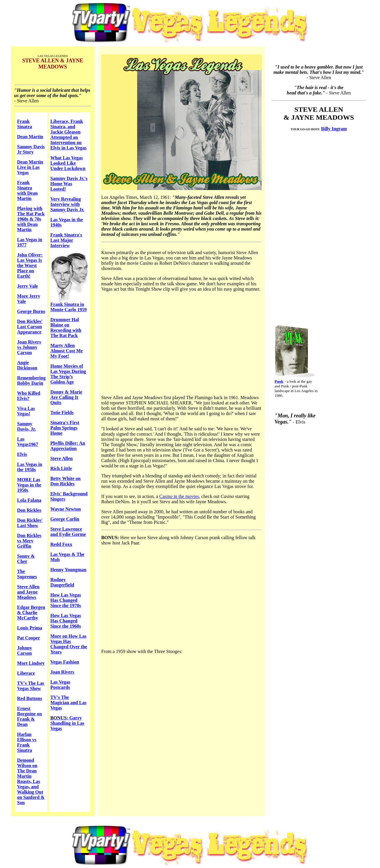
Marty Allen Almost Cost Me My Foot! (67, 351)
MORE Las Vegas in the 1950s (29, 485)
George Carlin (65, 519)
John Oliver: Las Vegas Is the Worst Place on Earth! (30, 265)
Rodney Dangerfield (62, 582)
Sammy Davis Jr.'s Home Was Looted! (69, 184)
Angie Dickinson (27, 365)
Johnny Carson (25, 650)
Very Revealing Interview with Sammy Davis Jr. (67, 204)
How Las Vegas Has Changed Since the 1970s (66, 600)
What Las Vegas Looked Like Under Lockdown (68, 163)
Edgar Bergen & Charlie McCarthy (31, 613)
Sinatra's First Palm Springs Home (65, 428)
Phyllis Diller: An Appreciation (68, 446)
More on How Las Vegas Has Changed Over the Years (69, 644)
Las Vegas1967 (28, 442)
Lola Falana (29, 500)
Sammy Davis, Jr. (26, 426)
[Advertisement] (316, 224)
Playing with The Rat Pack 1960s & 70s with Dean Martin (31, 219)
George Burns (31, 311)
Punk (279, 381)
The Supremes (27, 574)
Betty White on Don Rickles (65, 481)
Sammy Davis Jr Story (31, 149)
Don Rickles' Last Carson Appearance (30, 327)
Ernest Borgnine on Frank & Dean (29, 716)
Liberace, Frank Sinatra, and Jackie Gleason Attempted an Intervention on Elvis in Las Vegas (68, 135)
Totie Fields (62, 413)
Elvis (22, 454)
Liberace (26, 673)
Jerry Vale (28, 286)
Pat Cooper (29, 638)
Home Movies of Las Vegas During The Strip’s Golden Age (68, 374)
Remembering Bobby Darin (31, 380)
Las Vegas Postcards (60, 685)
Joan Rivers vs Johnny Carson (29, 347)
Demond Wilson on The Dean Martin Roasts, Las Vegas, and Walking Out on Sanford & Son (31, 781)
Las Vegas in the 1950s (30, 467)
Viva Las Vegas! (26, 411)
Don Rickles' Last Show (30, 523)
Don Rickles (29, 510)
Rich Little (61, 468)
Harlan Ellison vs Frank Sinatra (27, 742)
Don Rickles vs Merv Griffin (29, 541)
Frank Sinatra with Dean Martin (27, 190)
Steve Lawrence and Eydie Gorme (68, 532)
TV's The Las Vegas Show (31, 686)
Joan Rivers (62, 672)
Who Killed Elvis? (29, 396)
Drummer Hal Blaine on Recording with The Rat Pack (66, 328)
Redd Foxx (61, 544)
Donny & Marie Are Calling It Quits (66, 397)
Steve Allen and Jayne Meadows (28, 592)
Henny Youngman (68, 570)
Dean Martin (30, 137)
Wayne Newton (66, 509)
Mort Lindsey (31, 663)
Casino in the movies (179, 496)
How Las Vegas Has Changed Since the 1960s (66, 621)
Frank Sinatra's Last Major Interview (66, 240)
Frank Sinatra (25, 124)
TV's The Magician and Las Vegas (68, 703)
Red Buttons (30, 698)
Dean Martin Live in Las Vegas (30, 167)
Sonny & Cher (26, 559)
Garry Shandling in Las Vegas (67, 723)
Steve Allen (62, 458)
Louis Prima (30, 628)
